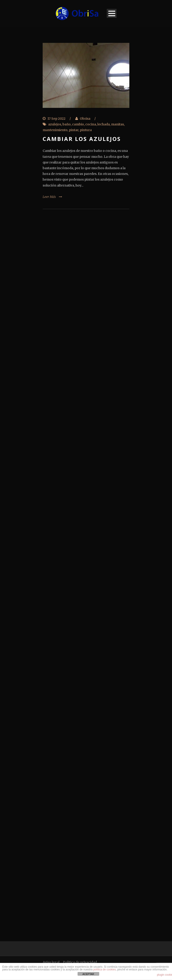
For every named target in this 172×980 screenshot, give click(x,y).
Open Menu (112, 13)
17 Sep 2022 (56, 119)
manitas (117, 124)
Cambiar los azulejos (82, 139)
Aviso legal (51, 962)
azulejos (55, 124)
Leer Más (49, 197)
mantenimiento (55, 130)
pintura (86, 130)
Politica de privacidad (80, 962)
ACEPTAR (88, 974)
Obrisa (85, 119)
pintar (74, 130)
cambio (78, 124)
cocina (91, 124)
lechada (104, 124)
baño (67, 124)
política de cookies (105, 970)
